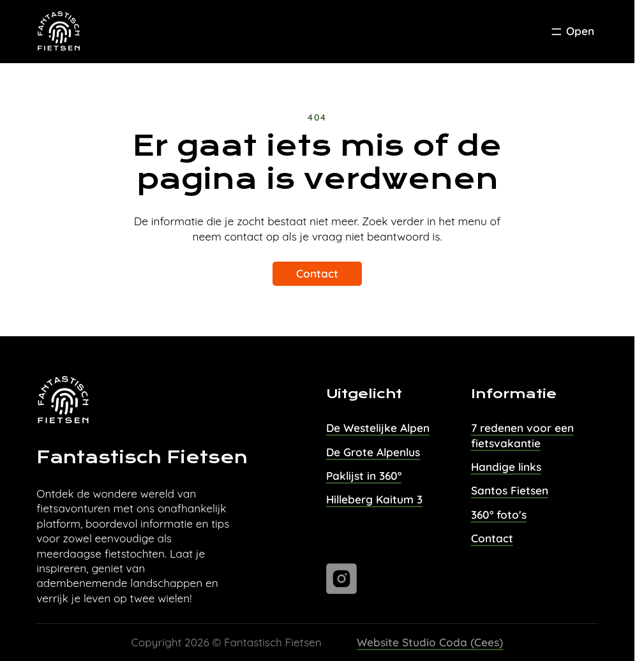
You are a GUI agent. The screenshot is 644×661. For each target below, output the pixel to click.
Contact (317, 273)
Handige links (506, 467)
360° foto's (499, 515)
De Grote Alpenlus (373, 452)
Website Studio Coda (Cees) (430, 642)
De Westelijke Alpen (378, 428)
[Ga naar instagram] (341, 579)
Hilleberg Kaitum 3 (374, 499)
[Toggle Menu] (572, 32)
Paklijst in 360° (364, 476)
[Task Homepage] (59, 32)
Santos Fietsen (510, 490)
